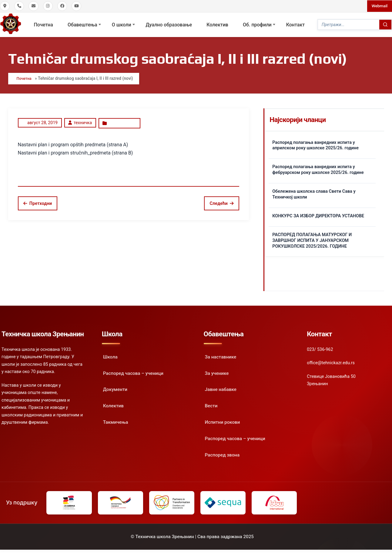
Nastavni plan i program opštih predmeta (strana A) (73, 142)
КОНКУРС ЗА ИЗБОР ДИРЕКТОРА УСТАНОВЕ (318, 214)
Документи (115, 388)
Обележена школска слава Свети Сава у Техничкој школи (314, 193)
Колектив (217, 24)
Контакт (296, 24)
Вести (211, 404)
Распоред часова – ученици (133, 372)
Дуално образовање (169, 24)
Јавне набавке (221, 388)
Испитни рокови (223, 421)
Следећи (222, 201)
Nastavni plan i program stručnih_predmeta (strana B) (75, 150)
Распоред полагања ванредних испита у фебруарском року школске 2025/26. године (318, 168)
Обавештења (82, 24)
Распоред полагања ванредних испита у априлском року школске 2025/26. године (315, 144)
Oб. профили (257, 24)
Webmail (379, 6)
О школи (122, 24)
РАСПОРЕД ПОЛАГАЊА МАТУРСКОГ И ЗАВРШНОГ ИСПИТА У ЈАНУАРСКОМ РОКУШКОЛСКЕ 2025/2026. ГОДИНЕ (312, 239)
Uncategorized (122, 121)
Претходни (38, 201)
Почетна (44, 24)
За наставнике (221, 355)
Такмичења (116, 421)
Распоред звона (222, 453)
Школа (110, 355)
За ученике (217, 372)
